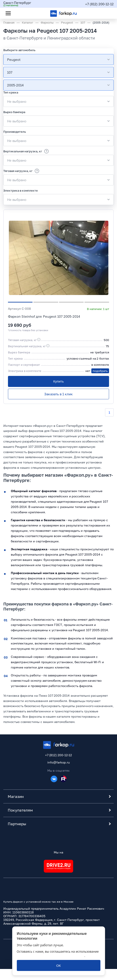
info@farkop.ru (58, 762)
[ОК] (59, 965)
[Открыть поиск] (20, 13)
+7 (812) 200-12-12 (99, 4)
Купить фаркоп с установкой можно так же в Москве (38, 902)
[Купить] (58, 381)
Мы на (58, 852)
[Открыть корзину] (107, 13)
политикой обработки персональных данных (51, 956)
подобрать (100, 371)
